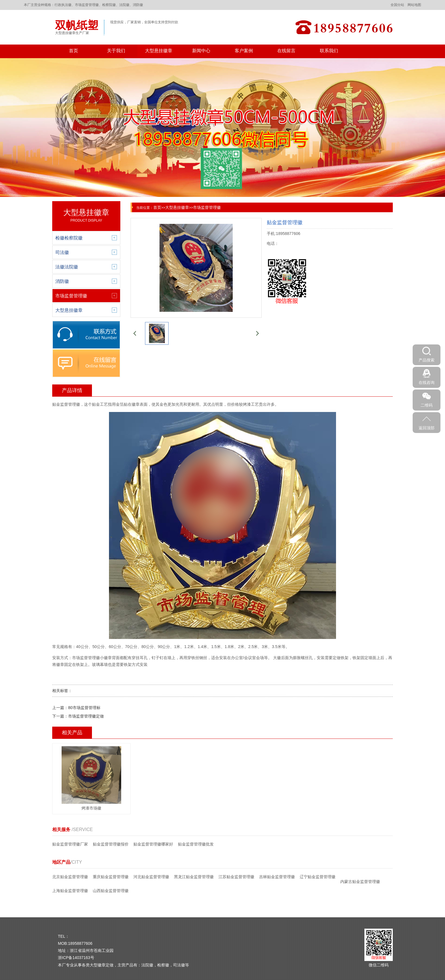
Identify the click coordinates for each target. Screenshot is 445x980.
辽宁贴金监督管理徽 (318, 877)
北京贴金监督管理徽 (70, 877)
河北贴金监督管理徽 (151, 877)
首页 (74, 51)
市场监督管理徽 (207, 207)
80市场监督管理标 (84, 708)
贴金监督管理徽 (66, 404)
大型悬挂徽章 (159, 51)
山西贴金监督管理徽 (111, 891)
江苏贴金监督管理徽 (236, 877)
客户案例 (244, 51)
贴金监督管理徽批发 (196, 844)
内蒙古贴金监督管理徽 (360, 882)
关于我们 (116, 51)
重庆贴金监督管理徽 (111, 877)
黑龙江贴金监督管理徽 (194, 877)
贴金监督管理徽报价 (111, 844)
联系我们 (329, 51)
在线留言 (286, 51)
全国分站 (397, 5)
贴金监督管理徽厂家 (70, 844)
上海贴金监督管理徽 (70, 891)
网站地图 (414, 5)
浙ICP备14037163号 (76, 958)
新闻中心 (201, 51)
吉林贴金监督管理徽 (277, 877)
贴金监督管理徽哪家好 (153, 844)
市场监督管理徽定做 (86, 716)
